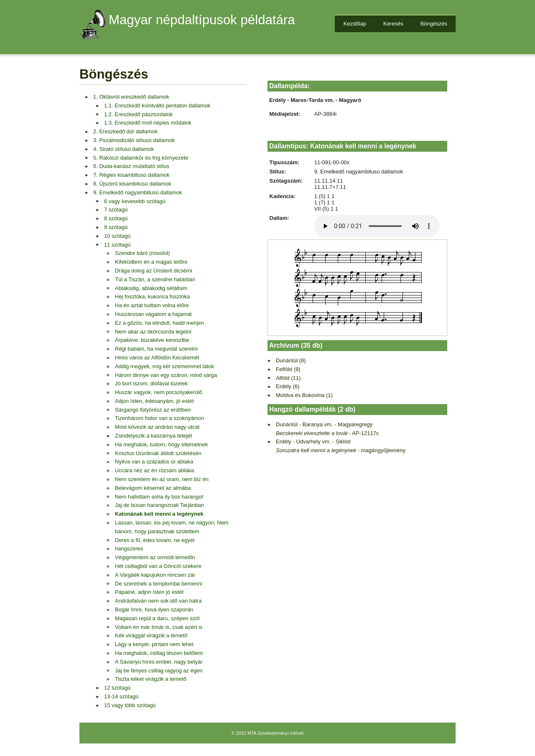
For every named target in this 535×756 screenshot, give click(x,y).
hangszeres (129, 549)
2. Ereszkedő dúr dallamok (125, 131)
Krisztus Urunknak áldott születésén (158, 453)
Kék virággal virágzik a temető (151, 635)
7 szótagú (116, 210)
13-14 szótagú (121, 696)
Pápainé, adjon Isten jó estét (149, 592)
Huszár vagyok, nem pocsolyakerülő (159, 392)
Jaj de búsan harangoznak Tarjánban (159, 505)
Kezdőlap (355, 24)
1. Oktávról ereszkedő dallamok (131, 97)
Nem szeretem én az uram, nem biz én (162, 479)
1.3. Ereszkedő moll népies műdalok (148, 123)
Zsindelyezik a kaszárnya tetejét (153, 436)
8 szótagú (116, 218)
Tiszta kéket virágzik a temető (151, 679)
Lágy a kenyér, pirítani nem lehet (154, 644)
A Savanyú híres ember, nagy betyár (159, 662)
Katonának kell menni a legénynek (159, 514)
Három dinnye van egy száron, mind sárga (166, 375)
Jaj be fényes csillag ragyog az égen (159, 671)
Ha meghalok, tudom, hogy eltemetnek (162, 444)
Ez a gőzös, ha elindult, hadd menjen (159, 323)
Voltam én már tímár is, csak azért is (159, 627)
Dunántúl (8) (291, 360)
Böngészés (434, 24)
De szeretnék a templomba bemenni (159, 584)
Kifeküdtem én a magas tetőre (151, 262)
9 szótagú (116, 227)
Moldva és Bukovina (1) (304, 395)
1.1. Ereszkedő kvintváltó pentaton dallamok (157, 106)
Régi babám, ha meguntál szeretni (156, 349)
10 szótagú (117, 236)
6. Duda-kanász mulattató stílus (131, 166)
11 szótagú (117, 245)
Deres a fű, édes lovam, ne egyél (155, 540)
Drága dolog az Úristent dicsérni (154, 271)
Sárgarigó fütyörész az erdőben (153, 410)
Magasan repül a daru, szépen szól (157, 618)
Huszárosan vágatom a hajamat (153, 314)
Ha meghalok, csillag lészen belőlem (159, 653)
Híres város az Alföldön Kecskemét (157, 358)
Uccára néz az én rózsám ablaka (154, 470)
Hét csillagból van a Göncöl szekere (158, 566)
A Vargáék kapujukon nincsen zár (155, 575)
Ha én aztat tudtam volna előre (152, 305)
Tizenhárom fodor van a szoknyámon (159, 418)
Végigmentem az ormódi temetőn (155, 557)
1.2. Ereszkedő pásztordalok (138, 114)
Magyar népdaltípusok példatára (202, 20)
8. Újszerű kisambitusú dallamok (132, 184)
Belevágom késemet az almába (153, 488)
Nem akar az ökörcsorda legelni (153, 332)
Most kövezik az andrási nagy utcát (157, 427)
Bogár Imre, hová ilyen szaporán (154, 610)
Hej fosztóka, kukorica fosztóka (152, 297)
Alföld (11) (288, 378)
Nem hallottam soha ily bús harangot (159, 497)
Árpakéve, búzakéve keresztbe (152, 340)
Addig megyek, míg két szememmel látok (164, 366)
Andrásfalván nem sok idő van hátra (158, 601)
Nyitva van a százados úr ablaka (154, 462)
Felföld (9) (288, 369)
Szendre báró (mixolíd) (143, 253)
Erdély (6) (288, 386)
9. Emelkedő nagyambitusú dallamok (138, 192)
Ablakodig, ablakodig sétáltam (151, 288)
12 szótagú (117, 688)
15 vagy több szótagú (130, 705)
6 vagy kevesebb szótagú (135, 201)
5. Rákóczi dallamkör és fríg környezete (141, 158)
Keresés (393, 24)
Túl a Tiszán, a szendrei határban (155, 279)
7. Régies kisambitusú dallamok (131, 175)
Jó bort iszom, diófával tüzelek (151, 383)
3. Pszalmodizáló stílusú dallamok (134, 140)
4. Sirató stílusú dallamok (124, 149)
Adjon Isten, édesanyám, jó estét (154, 401)
